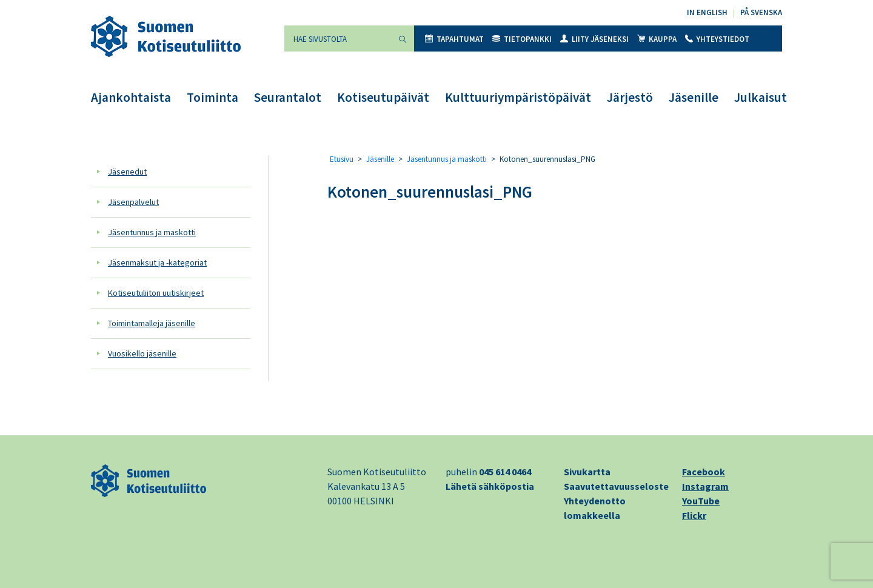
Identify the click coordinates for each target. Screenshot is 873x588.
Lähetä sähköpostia (490, 486)
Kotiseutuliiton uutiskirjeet (156, 293)
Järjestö (630, 97)
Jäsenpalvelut (133, 202)
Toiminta (212, 97)
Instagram (705, 486)
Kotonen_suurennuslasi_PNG (430, 192)
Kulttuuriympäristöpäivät (518, 97)
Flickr (694, 515)
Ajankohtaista (131, 97)
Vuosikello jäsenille (142, 353)
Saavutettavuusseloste (616, 486)
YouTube (701, 501)
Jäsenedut (127, 172)
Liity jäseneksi (594, 39)
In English (707, 12)
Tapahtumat (454, 39)
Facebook (704, 472)
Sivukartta (587, 472)
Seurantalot (288, 97)
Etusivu (342, 159)
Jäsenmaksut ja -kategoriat (157, 262)
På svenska (761, 12)
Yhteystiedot (717, 39)
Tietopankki (522, 39)
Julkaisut (761, 97)
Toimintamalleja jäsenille (152, 323)
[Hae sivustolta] (338, 38)
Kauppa (657, 39)
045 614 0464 (505, 472)
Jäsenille (694, 97)
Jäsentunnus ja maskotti (152, 232)
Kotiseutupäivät (383, 97)
